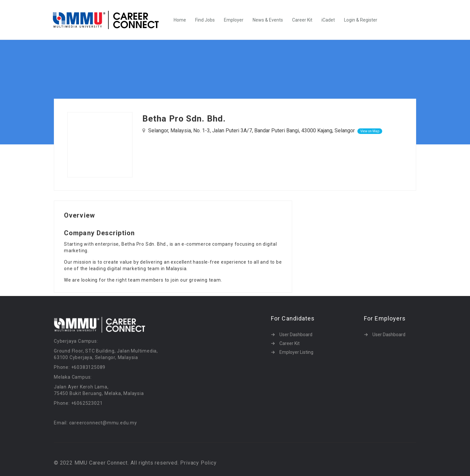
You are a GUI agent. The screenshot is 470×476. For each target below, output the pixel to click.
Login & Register (361, 20)
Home (180, 20)
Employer (234, 20)
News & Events (268, 20)
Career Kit (302, 20)
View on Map (370, 131)
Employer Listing (296, 352)
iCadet (328, 20)
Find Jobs (205, 20)
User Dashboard (296, 335)
